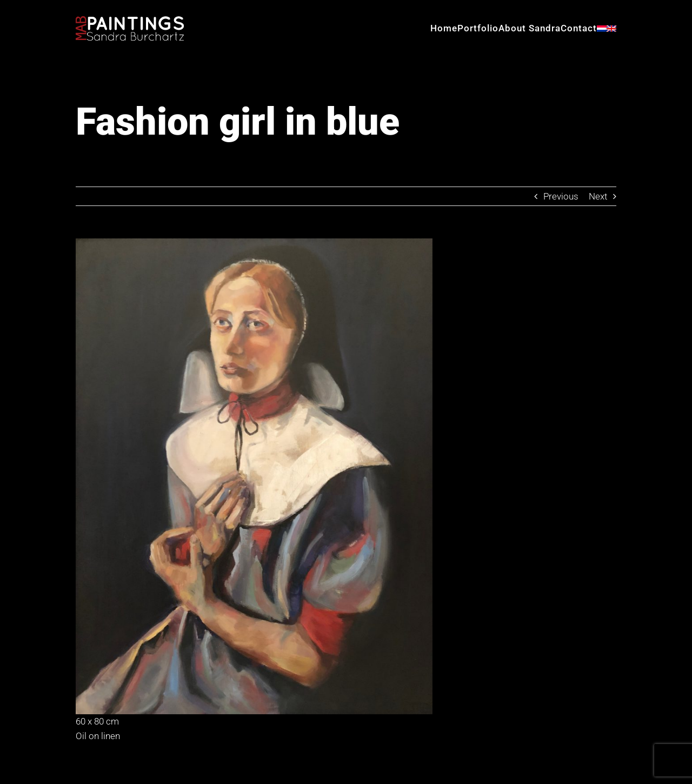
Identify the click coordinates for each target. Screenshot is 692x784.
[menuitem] (602, 28)
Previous (561, 196)
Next (598, 196)
